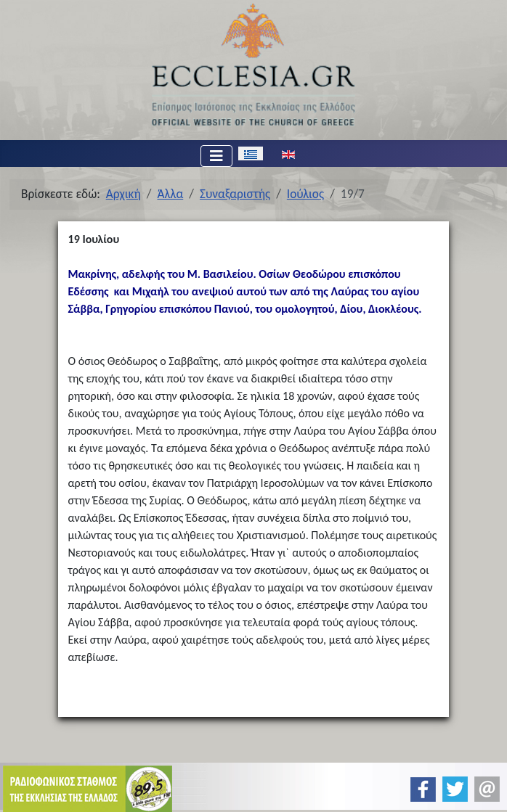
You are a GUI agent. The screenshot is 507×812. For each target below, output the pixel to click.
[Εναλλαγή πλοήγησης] (216, 156)
